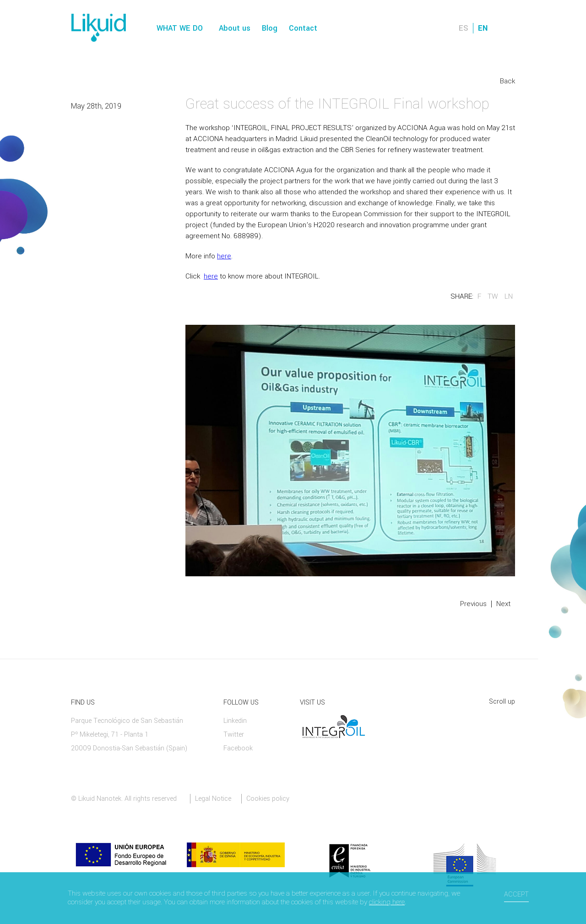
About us (235, 28)
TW (493, 296)
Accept (516, 894)
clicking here (387, 902)
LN (509, 296)
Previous (473, 604)
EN (483, 28)
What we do (180, 28)
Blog (270, 28)
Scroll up (502, 702)
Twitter (234, 735)
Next (503, 604)
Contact (303, 28)
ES (464, 28)
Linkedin (235, 721)
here (224, 256)
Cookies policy (268, 799)
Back (507, 81)
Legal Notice (213, 799)
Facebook (238, 748)
